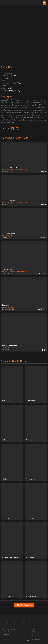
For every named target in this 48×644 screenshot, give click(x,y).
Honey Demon (10, 271)
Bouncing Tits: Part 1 (10, 200)
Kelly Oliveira (7, 440)
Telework (5, 305)
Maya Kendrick (32, 440)
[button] (44, 3)
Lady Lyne (25, 170)
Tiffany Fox (6, 401)
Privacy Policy (6, 632)
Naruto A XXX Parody (10, 346)
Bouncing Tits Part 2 (9, 167)
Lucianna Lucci (8, 596)
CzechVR (43, 171)
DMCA (33, 634)
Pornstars (17, 623)
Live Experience (8, 269)
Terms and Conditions (9, 629)
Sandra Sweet (31, 518)
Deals (31, 623)
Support (33, 629)
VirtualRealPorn (41, 273)
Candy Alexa (9, 170)
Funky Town (31, 401)
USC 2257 (34, 632)
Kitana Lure (27, 271)
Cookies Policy (7, 634)
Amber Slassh (31, 596)
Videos (10, 623)
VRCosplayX (42, 350)
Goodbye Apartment (9, 233)
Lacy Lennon (7, 518)
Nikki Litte (6, 479)
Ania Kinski (30, 557)
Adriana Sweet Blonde (10, 557)
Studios (25, 623)
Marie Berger (31, 479)
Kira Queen (17, 170)
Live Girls (38, 623)
